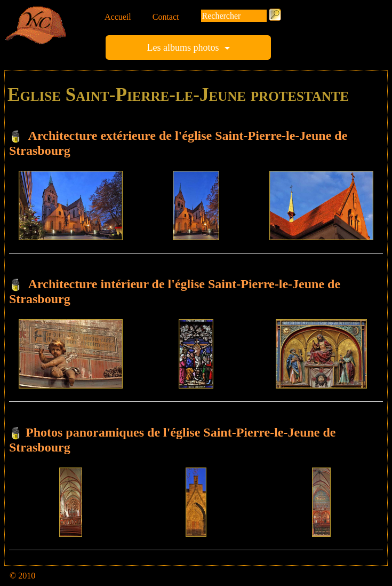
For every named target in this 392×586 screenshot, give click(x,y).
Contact (166, 17)
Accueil (118, 17)
